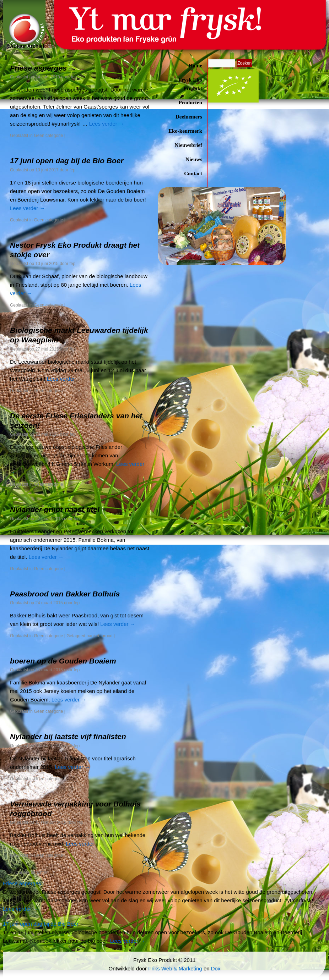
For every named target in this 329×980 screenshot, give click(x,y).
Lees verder (107, 124)
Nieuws (194, 159)
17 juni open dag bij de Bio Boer (67, 161)
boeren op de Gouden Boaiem (63, 661)
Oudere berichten (29, 872)
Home (195, 66)
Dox (216, 968)
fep (74, 77)
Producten (190, 103)
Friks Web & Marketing (175, 968)
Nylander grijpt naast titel (55, 509)
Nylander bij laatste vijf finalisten (68, 736)
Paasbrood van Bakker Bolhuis (65, 594)
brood (107, 636)
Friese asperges (38, 68)
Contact (193, 174)
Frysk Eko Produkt (190, 84)
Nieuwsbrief (189, 145)
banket (93, 636)
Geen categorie (48, 136)
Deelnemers (189, 117)
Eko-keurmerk (185, 131)
